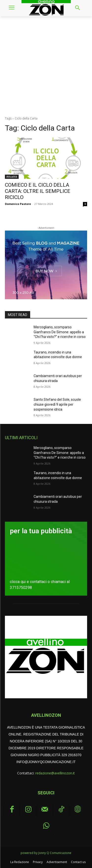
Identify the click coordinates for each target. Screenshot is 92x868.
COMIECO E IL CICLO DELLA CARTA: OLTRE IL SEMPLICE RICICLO (38, 191)
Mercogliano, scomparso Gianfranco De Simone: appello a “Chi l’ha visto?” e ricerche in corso (60, 332)
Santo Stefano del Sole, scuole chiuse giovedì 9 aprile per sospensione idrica (57, 404)
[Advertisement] (46, 65)
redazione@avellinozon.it (55, 773)
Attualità (12, 177)
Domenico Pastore (18, 204)
